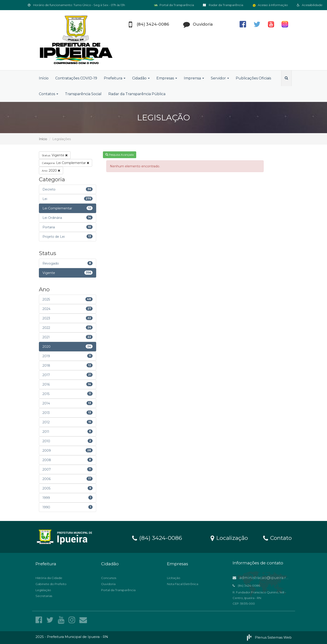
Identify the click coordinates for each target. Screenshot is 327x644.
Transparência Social (83, 94)
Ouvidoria (108, 584)
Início (44, 78)
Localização (229, 538)
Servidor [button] (220, 78)
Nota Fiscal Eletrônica (183, 584)
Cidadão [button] (141, 78)
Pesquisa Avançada (120, 155)
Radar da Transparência (223, 5)
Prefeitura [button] (115, 78)
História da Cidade (49, 578)
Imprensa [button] (194, 78)
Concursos (109, 578)
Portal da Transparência (174, 5)
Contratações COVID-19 (76, 78)
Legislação (43, 590)
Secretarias (44, 596)
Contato (277, 538)
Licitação (174, 578)
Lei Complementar (66, 163)
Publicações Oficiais (253, 78)
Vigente (55, 155)
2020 (51, 171)
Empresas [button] (167, 78)
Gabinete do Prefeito (51, 584)
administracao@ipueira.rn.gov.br (267, 578)
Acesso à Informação (270, 5)
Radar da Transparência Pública (137, 94)
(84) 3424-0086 (157, 538)
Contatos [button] (49, 94)
